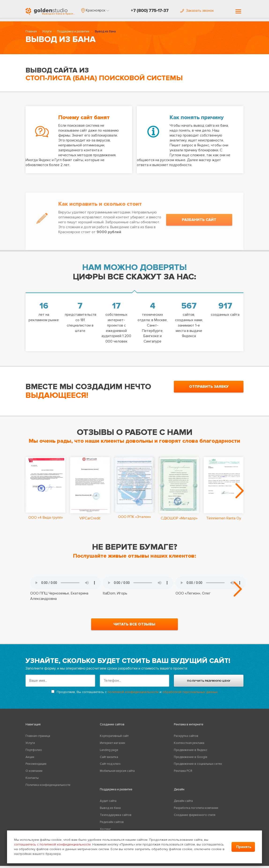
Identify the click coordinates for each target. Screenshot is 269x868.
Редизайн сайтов (112, 824)
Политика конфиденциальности (48, 787)
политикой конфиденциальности (133, 694)
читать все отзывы (134, 626)
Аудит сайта (108, 803)
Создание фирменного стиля (195, 817)
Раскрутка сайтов (186, 738)
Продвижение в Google (191, 759)
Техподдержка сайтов (116, 817)
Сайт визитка (109, 759)
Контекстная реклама (189, 745)
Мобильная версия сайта (117, 773)
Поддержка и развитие (73, 32)
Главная (31, 32)
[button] (95, 10)
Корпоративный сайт (114, 738)
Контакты (32, 780)
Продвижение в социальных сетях (198, 766)
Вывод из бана (110, 810)
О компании (34, 773)
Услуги (47, 32)
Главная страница (38, 738)
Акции (30, 759)
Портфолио (34, 752)
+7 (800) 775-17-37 (150, 11)
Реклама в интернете (189, 727)
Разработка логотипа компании (196, 810)
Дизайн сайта (183, 803)
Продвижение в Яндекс (191, 752)
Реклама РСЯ (183, 773)
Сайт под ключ (110, 766)
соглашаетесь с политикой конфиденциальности (52, 844)
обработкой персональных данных (190, 694)
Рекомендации (36, 766)
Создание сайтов (112, 727)
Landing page (109, 752)
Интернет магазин (112, 745)
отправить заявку (209, 387)
